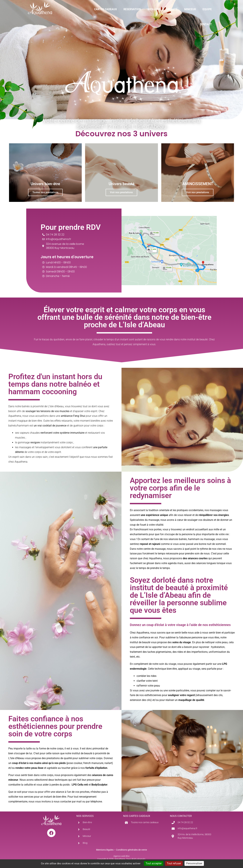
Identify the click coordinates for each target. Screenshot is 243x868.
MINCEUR (190, 9)
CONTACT (206, 24)
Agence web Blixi (121, 856)
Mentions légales (105, 850)
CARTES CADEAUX (105, 9)
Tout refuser (174, 863)
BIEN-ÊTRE (154, 9)
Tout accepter (154, 863)
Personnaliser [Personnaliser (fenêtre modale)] (194, 863)
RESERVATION (132, 9)
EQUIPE (207, 9)
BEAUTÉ (172, 9)
